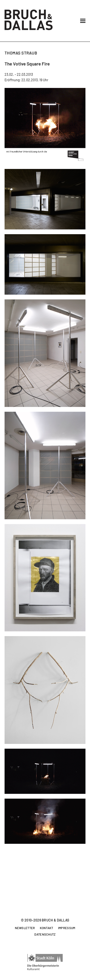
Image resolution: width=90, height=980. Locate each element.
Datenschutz (45, 935)
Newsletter (25, 928)
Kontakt (47, 928)
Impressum (67, 928)
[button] (83, 21)
